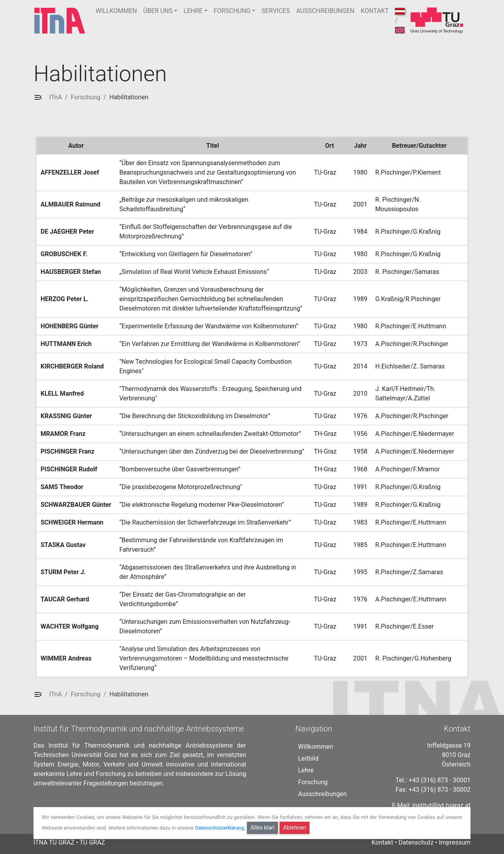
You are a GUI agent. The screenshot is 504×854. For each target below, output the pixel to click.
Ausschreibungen (322, 794)
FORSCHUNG (232, 11)
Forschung (86, 97)
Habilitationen (129, 97)
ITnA (56, 97)
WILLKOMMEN (116, 11)
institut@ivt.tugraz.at (441, 805)
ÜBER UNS (158, 11)
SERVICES (276, 11)
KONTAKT (375, 11)
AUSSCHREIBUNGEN (325, 11)
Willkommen (315, 747)
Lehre (306, 770)
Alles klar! (262, 828)
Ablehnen (295, 828)
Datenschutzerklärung (220, 828)
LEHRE (193, 11)
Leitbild (308, 758)
